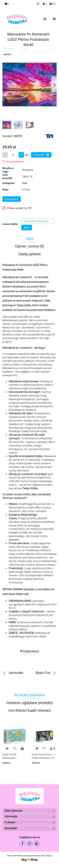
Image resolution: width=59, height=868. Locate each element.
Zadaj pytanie (12, 199)
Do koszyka (41, 155)
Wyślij (27, 228)
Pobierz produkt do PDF (17, 208)
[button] (52, 4)
